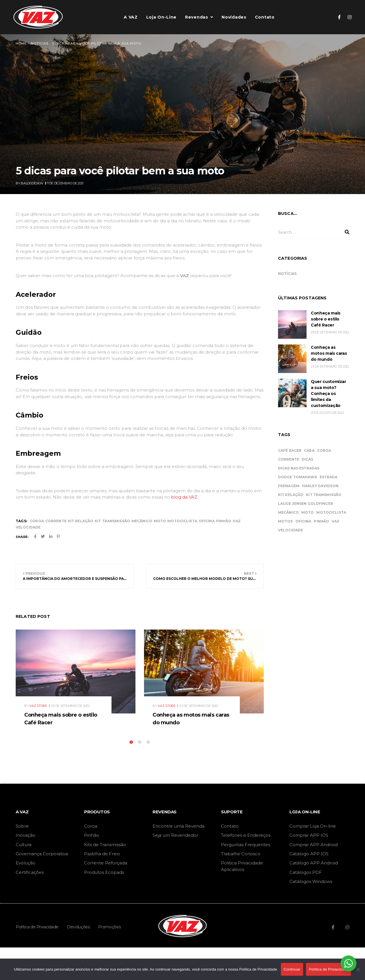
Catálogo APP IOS (309, 854)
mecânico (142, 521)
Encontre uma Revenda (179, 826)
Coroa (91, 826)
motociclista (182, 521)
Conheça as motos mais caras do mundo (329, 353)
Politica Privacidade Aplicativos (242, 866)
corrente (56, 521)
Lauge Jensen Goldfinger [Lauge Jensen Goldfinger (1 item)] (306, 504)
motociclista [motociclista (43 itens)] (331, 512)
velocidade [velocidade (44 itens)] (290, 530)
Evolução (26, 863)
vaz (237, 521)
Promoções (109, 927)
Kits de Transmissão (105, 845)
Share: (22, 537)
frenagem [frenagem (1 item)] (289, 486)
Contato (230, 826)
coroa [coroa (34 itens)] (324, 450)
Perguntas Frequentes (246, 845)
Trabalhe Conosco (241, 854)
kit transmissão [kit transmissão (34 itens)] (324, 495)
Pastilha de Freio (102, 854)
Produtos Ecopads (104, 872)
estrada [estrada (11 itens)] (329, 477)
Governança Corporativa (42, 854)
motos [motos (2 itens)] (285, 521)
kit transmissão (112, 521)
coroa (37, 521)
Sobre (22, 826)
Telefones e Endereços (246, 835)
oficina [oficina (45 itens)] (303, 521)
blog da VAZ (184, 497)
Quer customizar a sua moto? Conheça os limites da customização (328, 394)
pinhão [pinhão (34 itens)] (321, 521)
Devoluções (78, 927)
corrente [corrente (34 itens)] (289, 459)
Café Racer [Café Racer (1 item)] (290, 450)
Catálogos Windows (311, 881)
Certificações (30, 872)
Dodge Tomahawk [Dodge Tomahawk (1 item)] (298, 477)
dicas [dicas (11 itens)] (308, 459)
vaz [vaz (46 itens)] (335, 521)
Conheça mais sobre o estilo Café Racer (326, 319)
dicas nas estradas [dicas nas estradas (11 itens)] (299, 468)
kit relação (81, 521)
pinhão (224, 521)
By (30, 183)
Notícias (287, 274)
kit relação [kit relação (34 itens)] (291, 495)
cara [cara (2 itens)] (309, 450)
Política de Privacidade (37, 927)
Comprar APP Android (314, 845)
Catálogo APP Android (314, 863)
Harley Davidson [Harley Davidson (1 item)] (320, 486)
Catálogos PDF (306, 872)
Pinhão (92, 835)
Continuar (292, 969)
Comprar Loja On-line (313, 826)
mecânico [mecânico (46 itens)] (288, 512)
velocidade (28, 527)
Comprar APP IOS (309, 835)
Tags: (21, 521)
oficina (207, 521)
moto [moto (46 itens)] (308, 512)
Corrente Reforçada (106, 863)
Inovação (26, 835)
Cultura (24, 845)
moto (160, 521)
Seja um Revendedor (175, 835)
